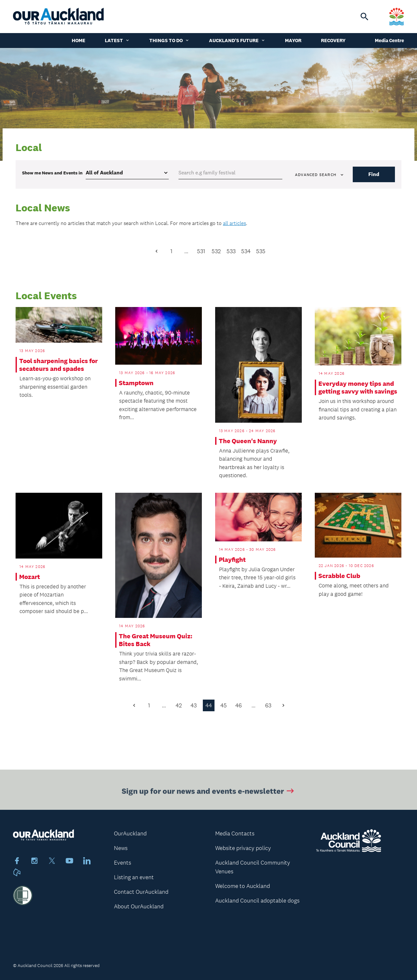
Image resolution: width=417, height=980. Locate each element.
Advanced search (320, 175)
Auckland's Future (237, 40)
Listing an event (134, 877)
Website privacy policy (243, 848)
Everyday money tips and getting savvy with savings (358, 387)
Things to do (169, 40)
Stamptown (136, 383)
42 (179, 705)
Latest (117, 40)
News (121, 848)
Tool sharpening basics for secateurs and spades (58, 365)
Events (123, 863)
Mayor (293, 40)
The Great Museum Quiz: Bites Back (156, 640)
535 (261, 251)
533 (231, 251)
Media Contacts (235, 833)
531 (201, 251)
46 (239, 705)
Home (79, 40)
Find (374, 174)
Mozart (30, 577)
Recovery (333, 40)
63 (268, 705)
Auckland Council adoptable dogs (257, 901)
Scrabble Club (339, 576)
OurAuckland (130, 833)
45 (224, 705)
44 (209, 705)
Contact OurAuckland (141, 892)
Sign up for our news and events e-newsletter (208, 794)
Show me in (52, 173)
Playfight (232, 560)
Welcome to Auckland (243, 886)
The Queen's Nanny (248, 441)
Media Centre (389, 40)
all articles (234, 223)
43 (194, 705)
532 (216, 251)
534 (246, 251)
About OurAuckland (139, 906)
